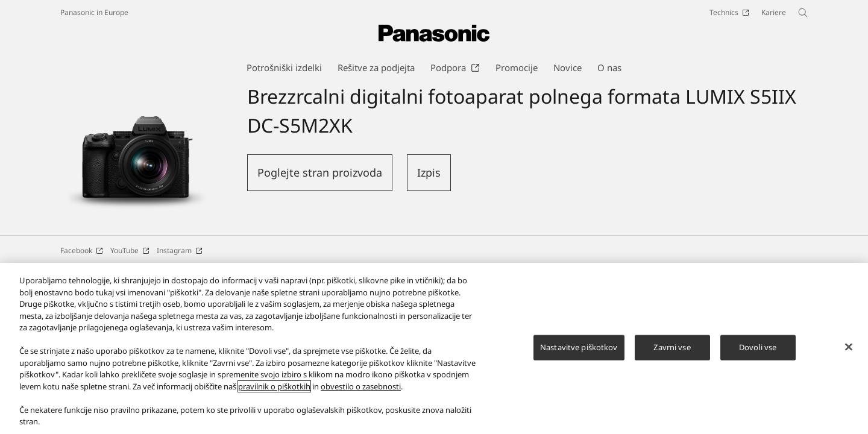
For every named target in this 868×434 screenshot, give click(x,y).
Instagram (180, 250)
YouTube (130, 250)
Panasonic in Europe (94, 12)
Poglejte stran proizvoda (320, 172)
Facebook (82, 250)
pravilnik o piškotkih (274, 391)
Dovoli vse (758, 352)
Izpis (429, 172)
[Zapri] (849, 352)
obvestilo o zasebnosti (361, 391)
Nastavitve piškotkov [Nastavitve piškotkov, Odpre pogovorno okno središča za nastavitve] (579, 352)
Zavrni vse (672, 352)
